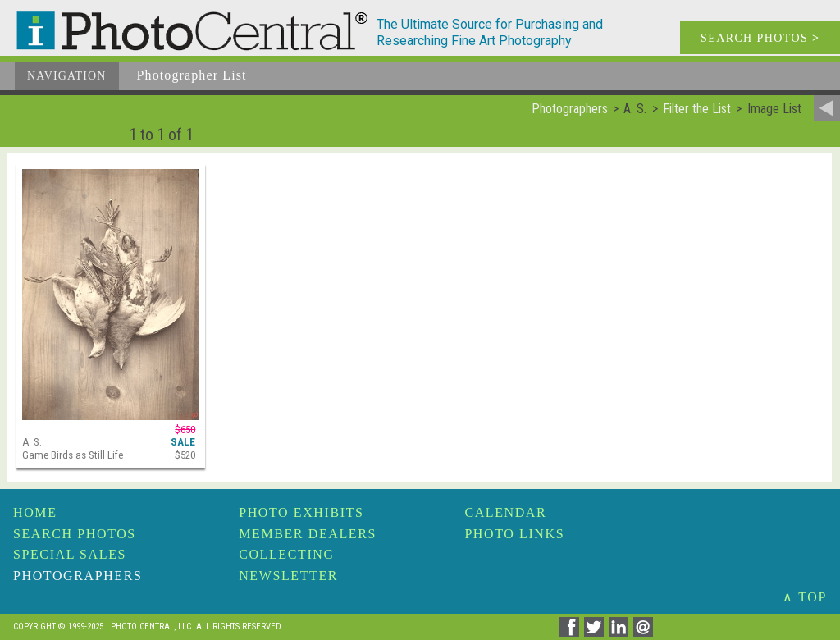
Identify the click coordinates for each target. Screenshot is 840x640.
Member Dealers (308, 534)
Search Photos (75, 534)
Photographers (78, 576)
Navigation (67, 76)
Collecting (286, 554)
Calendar (505, 512)
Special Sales (70, 554)
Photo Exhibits (301, 512)
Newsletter (288, 576)
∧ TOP (805, 597)
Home (35, 512)
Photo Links (514, 534)
